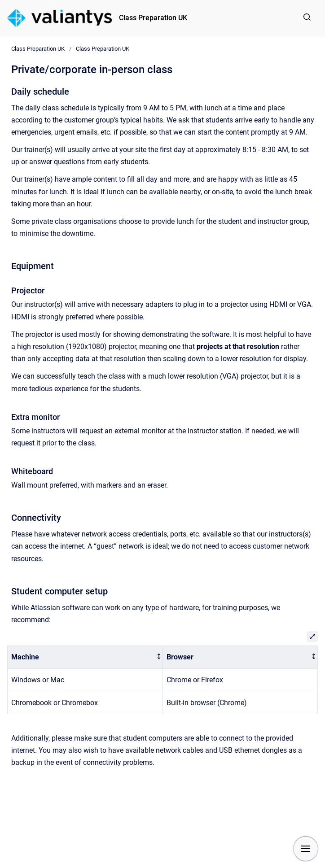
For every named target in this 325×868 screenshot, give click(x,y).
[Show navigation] (306, 849)
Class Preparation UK (153, 18)
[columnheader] (85, 657)
